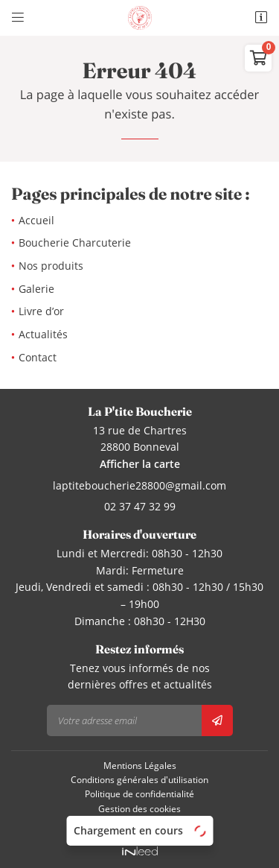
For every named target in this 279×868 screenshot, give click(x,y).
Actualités (43, 334)
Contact (38, 357)
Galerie (36, 289)
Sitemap (140, 823)
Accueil (36, 220)
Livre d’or (41, 311)
